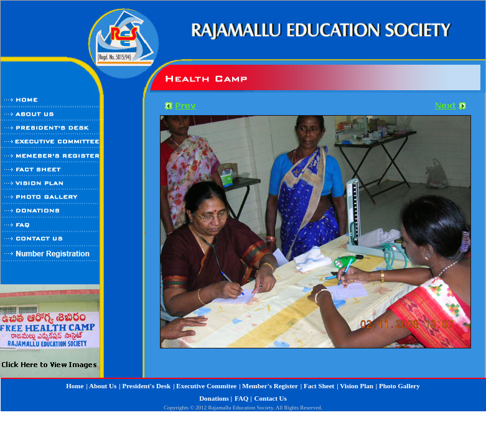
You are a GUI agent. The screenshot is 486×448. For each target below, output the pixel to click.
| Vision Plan (355, 386)
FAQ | (243, 398)
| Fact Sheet (317, 386)
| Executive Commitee (205, 386)
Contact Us (271, 398)
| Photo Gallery (398, 386)
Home (75, 386)
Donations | (216, 398)
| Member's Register (269, 386)
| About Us (101, 386)
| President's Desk (145, 386)
